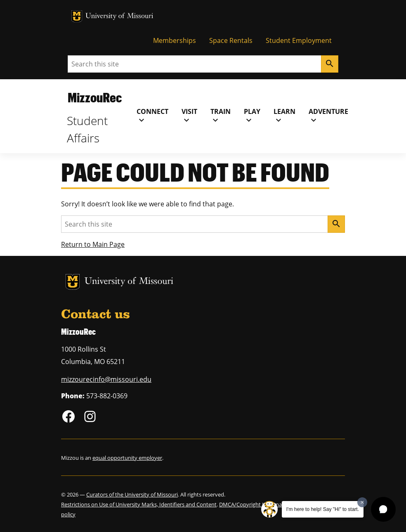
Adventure (328, 116)
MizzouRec (95, 97)
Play (252, 116)
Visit (189, 116)
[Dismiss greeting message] (362, 502)
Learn (284, 116)
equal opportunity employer (127, 458)
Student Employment (299, 40)
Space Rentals (231, 40)
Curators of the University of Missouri (132, 494)
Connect (152, 116)
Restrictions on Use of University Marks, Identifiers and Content (139, 504)
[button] (383, 509)
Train (221, 116)
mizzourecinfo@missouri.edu (106, 379)
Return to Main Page (93, 244)
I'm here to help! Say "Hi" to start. (323, 509)
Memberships (175, 40)
